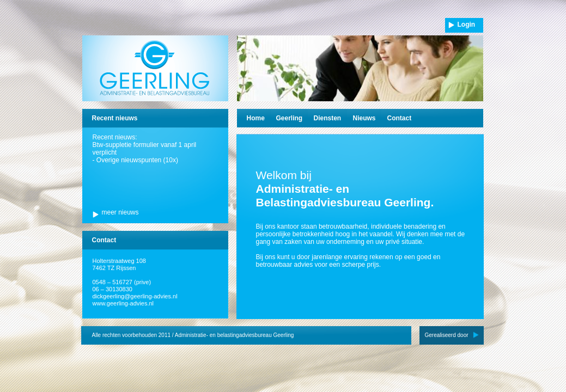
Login (467, 24)
